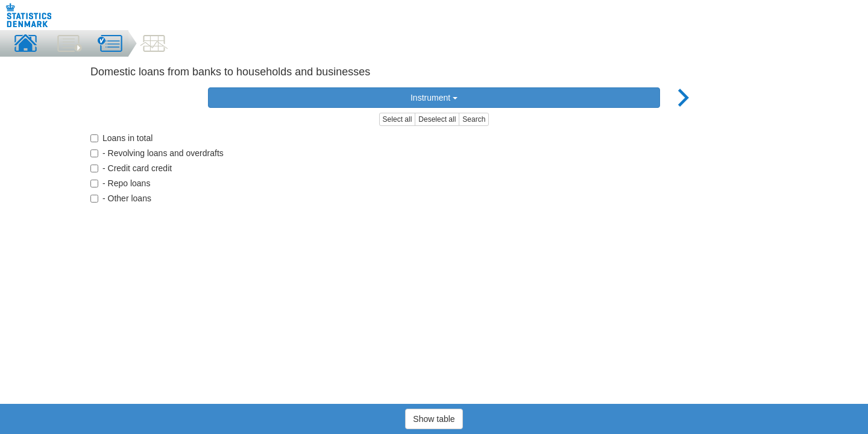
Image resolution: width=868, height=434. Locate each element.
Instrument (434, 98)
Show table (434, 419)
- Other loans (121, 198)
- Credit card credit (131, 168)
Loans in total (121, 138)
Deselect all (437, 119)
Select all (398, 119)
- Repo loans (120, 183)
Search (474, 119)
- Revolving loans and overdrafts (157, 153)
